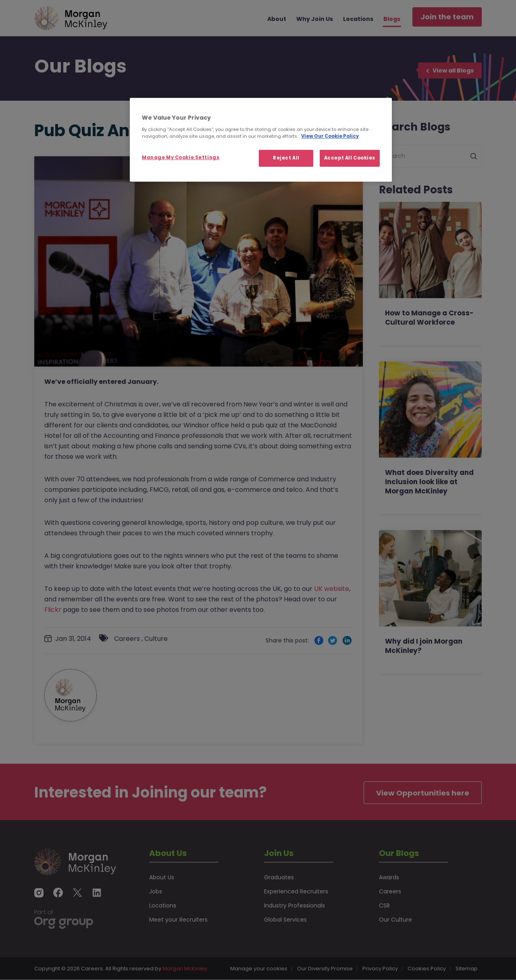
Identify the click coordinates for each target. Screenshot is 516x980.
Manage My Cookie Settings (181, 157)
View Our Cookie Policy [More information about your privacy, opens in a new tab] (330, 136)
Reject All (286, 158)
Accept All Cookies (350, 158)
